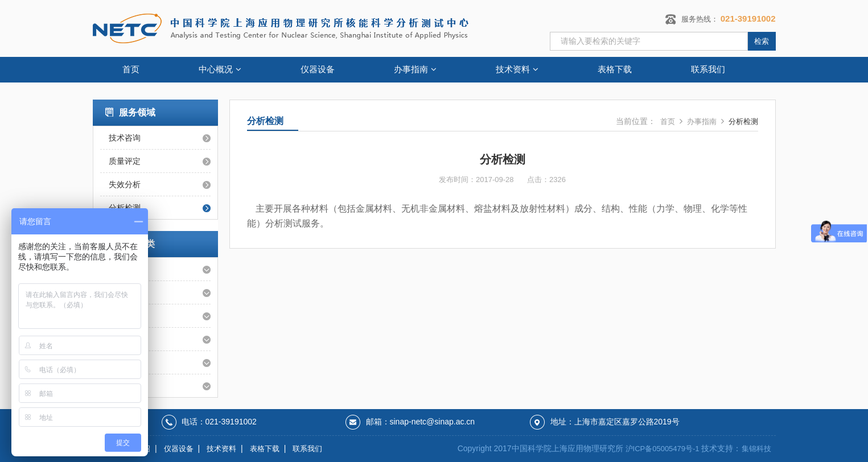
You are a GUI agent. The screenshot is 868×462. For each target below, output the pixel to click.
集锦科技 (756, 449)
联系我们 (708, 69)
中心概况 (220, 69)
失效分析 (125, 184)
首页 (131, 69)
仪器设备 (318, 69)
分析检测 (743, 121)
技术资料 (517, 69)
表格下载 (615, 69)
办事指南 (415, 69)
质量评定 (125, 161)
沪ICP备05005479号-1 (663, 449)
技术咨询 (125, 138)
